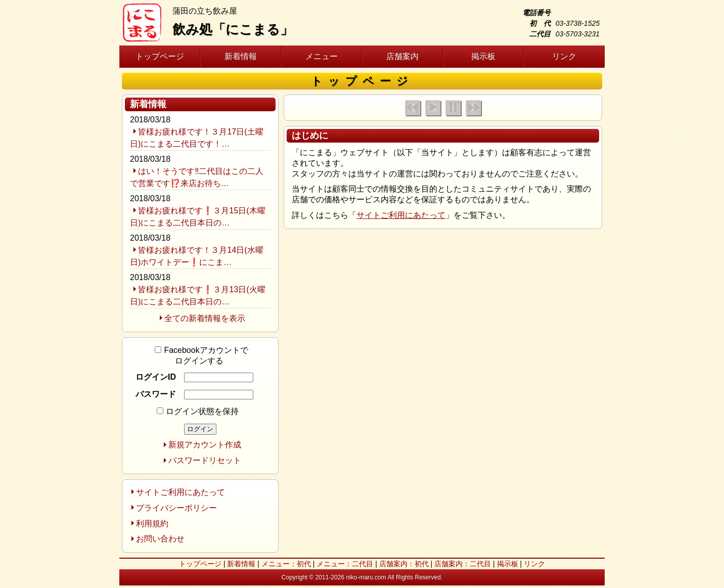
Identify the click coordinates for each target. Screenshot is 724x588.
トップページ (160, 56)
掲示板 (483, 56)
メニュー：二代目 (345, 564)
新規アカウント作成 (205, 445)
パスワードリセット (205, 460)
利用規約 (152, 524)
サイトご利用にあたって (401, 215)
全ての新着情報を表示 (205, 318)
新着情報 (241, 56)
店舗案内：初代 (404, 564)
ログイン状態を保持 (198, 411)
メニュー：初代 (286, 564)
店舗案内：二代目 (463, 564)
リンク (564, 56)
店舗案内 (402, 56)
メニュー (322, 56)
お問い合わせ (160, 539)
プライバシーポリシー (176, 508)
